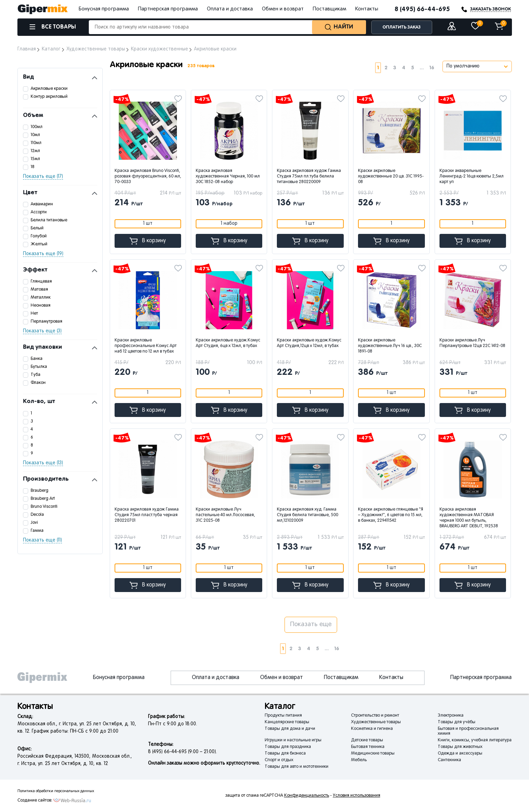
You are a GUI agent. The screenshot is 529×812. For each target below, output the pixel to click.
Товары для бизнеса (285, 754)
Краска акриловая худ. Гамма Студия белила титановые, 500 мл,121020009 (308, 515)
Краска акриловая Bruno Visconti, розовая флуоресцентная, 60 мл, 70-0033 (148, 176)
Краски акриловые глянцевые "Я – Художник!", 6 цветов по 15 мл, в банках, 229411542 (391, 515)
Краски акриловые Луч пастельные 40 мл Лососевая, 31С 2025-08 (225, 515)
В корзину (148, 241)
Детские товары (367, 740)
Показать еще (311, 625)
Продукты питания (283, 716)
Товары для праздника (288, 747)
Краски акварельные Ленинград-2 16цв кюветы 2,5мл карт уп (472, 176)
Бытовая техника (368, 747)
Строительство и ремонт (375, 716)
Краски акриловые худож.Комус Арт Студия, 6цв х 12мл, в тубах (228, 343)
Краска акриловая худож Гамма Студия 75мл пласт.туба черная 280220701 (147, 515)
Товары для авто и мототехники (297, 767)
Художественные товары (376, 722)
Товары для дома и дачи (290, 729)
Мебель (359, 760)
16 (432, 68)
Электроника (451, 716)
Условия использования (357, 796)
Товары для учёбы (457, 722)
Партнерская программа (168, 9)
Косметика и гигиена (372, 729)
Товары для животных (460, 747)
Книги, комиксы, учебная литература (475, 740)
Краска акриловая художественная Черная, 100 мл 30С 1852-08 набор (228, 176)
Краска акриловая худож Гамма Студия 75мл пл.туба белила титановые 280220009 (309, 176)
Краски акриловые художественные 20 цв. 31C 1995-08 (391, 176)
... (422, 68)
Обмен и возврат (283, 9)
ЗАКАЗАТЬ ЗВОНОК (491, 9)
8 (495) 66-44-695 (422, 9)
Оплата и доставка (230, 9)
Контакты (367, 9)
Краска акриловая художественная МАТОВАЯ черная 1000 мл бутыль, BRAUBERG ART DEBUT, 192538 (469, 518)
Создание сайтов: (35, 801)
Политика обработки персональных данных (56, 791)
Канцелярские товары (287, 722)
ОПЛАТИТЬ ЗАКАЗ (402, 27)
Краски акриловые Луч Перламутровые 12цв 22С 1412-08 (472, 343)
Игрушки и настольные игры (293, 740)
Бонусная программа (104, 9)
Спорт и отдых (279, 760)
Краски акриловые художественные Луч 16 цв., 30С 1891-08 (390, 346)
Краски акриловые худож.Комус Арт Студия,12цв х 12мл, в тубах (309, 343)
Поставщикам (329, 9)
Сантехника (449, 760)
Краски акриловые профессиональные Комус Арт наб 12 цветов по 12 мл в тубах (146, 346)
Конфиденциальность (307, 796)
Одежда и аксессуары (460, 754)
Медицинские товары (373, 754)
